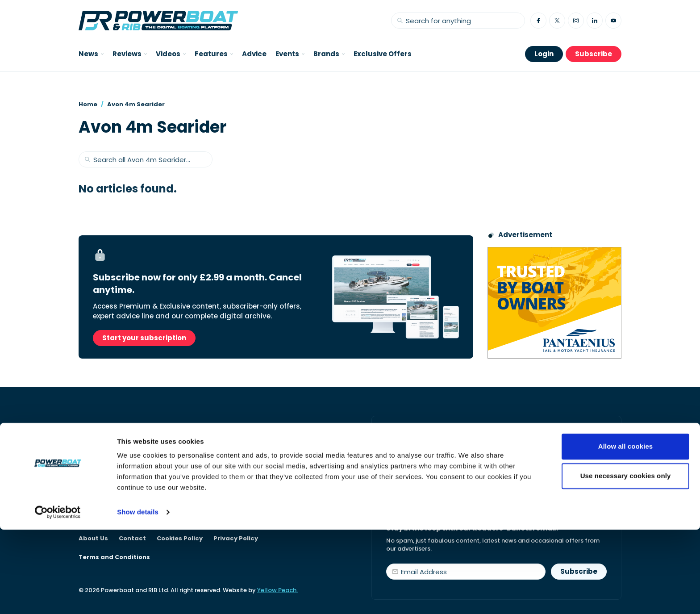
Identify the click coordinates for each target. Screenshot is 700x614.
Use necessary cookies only (626, 560)
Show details (138, 596)
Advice (254, 54)
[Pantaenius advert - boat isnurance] (554, 303)
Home (88, 104)
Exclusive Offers (383, 54)
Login (544, 54)
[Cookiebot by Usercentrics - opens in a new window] (58, 597)
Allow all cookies (626, 531)
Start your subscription (144, 338)
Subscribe (594, 54)
